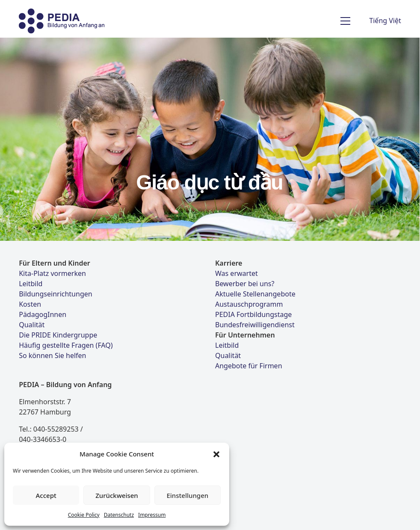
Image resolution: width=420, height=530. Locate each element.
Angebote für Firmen (249, 366)
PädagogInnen (43, 314)
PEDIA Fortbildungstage (253, 314)
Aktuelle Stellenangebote (255, 294)
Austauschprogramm (249, 304)
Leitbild (31, 284)
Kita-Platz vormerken (52, 273)
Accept (46, 495)
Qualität (32, 325)
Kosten (30, 304)
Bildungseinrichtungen (55, 294)
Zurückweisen (117, 495)
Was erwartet (237, 273)
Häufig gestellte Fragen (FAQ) (66, 345)
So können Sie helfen (52, 355)
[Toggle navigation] (345, 21)
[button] (216, 454)
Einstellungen (187, 495)
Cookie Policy (84, 515)
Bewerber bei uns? (245, 284)
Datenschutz (119, 515)
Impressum (152, 515)
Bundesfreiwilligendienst (255, 325)
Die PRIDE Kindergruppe (58, 335)
